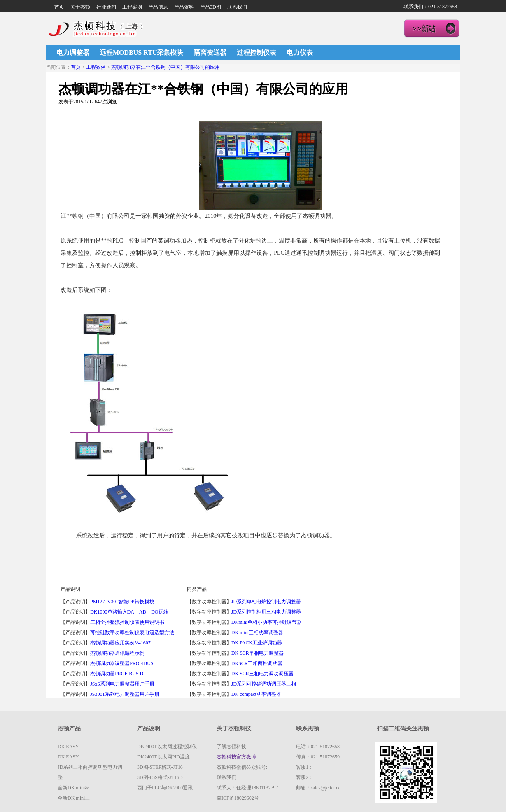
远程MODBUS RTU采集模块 (141, 52)
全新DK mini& (73, 788)
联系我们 (237, 7)
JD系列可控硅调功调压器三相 (264, 684)
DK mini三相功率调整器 (257, 632)
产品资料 (184, 7)
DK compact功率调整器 (256, 694)
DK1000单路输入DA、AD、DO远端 (129, 612)
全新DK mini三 (74, 798)
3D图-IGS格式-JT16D (160, 777)
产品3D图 (211, 7)
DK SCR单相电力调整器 (258, 653)
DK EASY (68, 747)
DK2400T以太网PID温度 (163, 757)
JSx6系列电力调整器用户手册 (122, 684)
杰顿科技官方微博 (236, 757)
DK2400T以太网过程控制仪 (167, 747)
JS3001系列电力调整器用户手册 (125, 694)
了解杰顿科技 (231, 747)
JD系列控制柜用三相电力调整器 (266, 612)
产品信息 (158, 7)
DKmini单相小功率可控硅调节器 (267, 622)
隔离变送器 (210, 52)
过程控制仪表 (256, 52)
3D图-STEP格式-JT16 (160, 767)
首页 (59, 7)
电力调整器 (73, 52)
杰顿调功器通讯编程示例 (117, 653)
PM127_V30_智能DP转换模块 (122, 602)
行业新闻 (106, 7)
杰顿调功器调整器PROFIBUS (122, 663)
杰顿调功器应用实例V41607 (120, 643)
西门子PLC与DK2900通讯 (165, 788)
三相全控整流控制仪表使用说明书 (127, 622)
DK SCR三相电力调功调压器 (262, 674)
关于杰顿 (80, 7)
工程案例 (132, 7)
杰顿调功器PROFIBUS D (117, 674)
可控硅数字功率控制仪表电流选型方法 (132, 632)
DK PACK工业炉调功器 (257, 643)
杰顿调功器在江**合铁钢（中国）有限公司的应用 (166, 67)
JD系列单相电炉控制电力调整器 (266, 602)
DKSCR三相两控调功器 (257, 663)
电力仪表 (300, 52)
